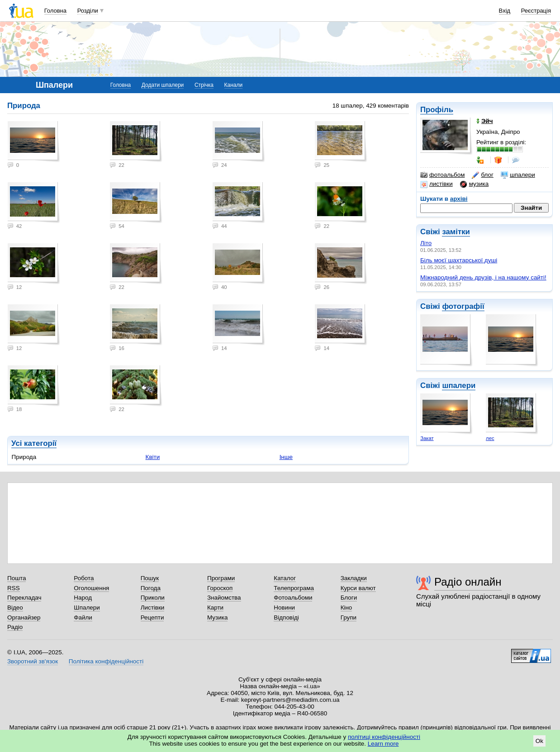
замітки (456, 232)
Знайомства (224, 598)
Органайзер (24, 617)
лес (490, 438)
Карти (215, 608)
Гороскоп (220, 588)
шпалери (518, 175)
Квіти (153, 457)
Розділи (88, 11)
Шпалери (87, 608)
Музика (217, 617)
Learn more (383, 744)
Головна (55, 11)
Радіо (15, 627)
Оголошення (91, 588)
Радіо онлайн (468, 582)
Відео (15, 608)
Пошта (17, 578)
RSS (14, 588)
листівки (437, 184)
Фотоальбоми (293, 598)
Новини (284, 608)
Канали (234, 85)
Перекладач (24, 598)
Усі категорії (34, 443)
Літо (426, 243)
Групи (349, 617)
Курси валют (358, 588)
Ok (539, 741)
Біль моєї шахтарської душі (459, 260)
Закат (427, 438)
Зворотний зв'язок (33, 661)
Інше (286, 457)
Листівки (153, 608)
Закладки (354, 578)
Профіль (437, 110)
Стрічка (204, 85)
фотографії (463, 306)
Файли (83, 617)
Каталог (285, 578)
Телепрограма (294, 588)
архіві (459, 199)
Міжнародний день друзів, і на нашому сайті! (483, 277)
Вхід (505, 11)
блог (482, 175)
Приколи (153, 598)
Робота (84, 578)
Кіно (346, 608)
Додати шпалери (163, 85)
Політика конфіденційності (106, 661)
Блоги (349, 598)
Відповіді (286, 617)
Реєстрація (536, 11)
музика (474, 184)
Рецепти (152, 617)
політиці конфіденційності (384, 737)
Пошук (150, 578)
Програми (221, 578)
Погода (151, 588)
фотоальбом (442, 175)
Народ (83, 598)
